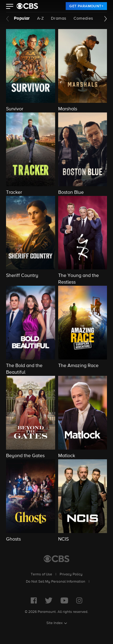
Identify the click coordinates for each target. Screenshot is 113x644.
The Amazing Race (78, 366)
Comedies (83, 18)
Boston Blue (71, 193)
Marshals (68, 109)
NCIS (63, 539)
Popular (22, 18)
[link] (86, 6)
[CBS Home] (56, 559)
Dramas (59, 18)
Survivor (15, 109)
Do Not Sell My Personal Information (56, 582)
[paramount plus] (27, 6)
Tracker (14, 193)
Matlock (67, 456)
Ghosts (13, 539)
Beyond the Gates (25, 456)
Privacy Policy (71, 574)
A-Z (40, 18)
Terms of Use (41, 574)
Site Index (55, 623)
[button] (10, 7)
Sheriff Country (22, 276)
